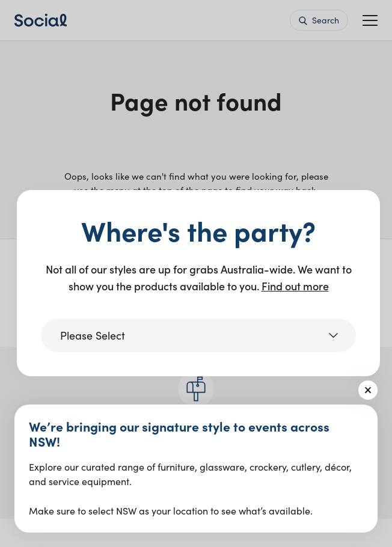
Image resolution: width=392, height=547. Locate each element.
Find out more (295, 286)
